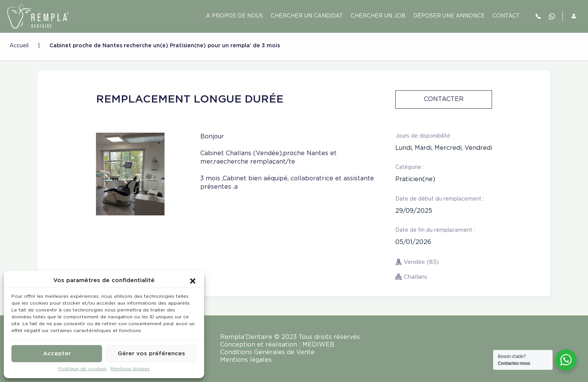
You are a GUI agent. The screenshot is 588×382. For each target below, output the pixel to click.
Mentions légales (130, 369)
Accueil (19, 46)
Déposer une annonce (449, 16)
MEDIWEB (318, 345)
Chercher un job (378, 16)
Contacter (444, 99)
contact (506, 16)
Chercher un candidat (307, 16)
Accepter (57, 354)
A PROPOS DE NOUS (235, 16)
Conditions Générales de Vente (267, 352)
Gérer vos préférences (151, 354)
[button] (193, 281)
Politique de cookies (82, 369)
